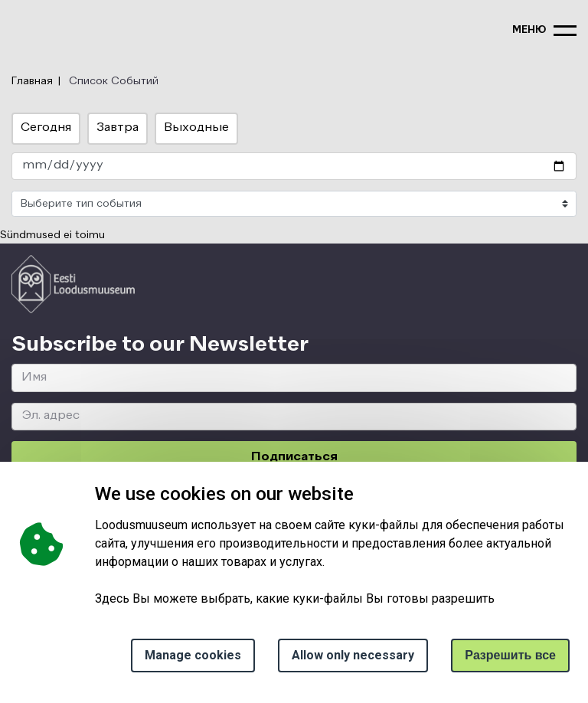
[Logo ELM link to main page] (73, 284)
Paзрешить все (510, 655)
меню (529, 30)
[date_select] (294, 167)
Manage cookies (193, 655)
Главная (32, 81)
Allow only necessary (353, 655)
